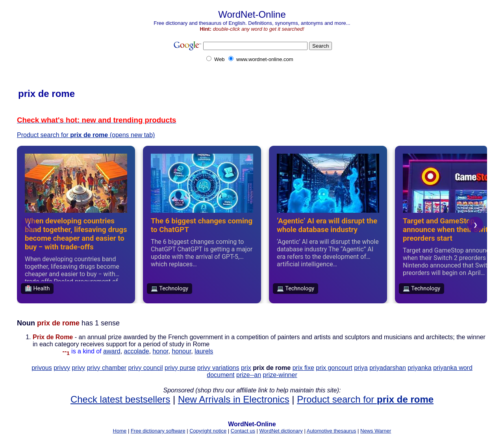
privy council (146, 368)
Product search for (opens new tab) (86, 135)
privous (42, 368)
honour (181, 351)
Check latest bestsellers (120, 399)
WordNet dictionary (281, 431)
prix (246, 368)
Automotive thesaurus (332, 431)
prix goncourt (334, 368)
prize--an (249, 375)
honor (160, 351)
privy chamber (107, 368)
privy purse (180, 368)
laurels (204, 351)
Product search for (365, 399)
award (112, 351)
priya (361, 368)
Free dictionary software (158, 431)
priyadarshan (388, 368)
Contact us (243, 431)
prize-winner (280, 375)
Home (120, 431)
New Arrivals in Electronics (234, 399)
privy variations (218, 368)
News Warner (376, 431)
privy (78, 368)
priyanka (419, 368)
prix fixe (303, 368)
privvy (62, 368)
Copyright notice (208, 431)
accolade (137, 351)
